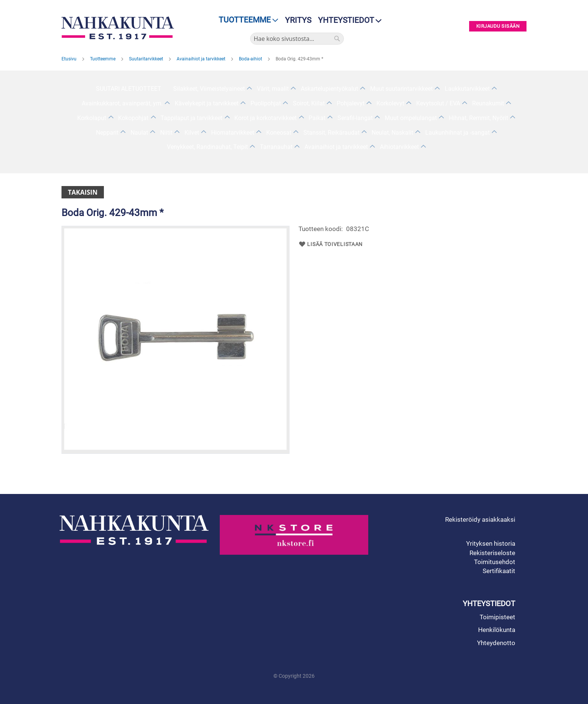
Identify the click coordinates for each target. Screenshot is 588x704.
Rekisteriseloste (492, 553)
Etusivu (70, 59)
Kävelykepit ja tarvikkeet (207, 103)
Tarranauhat (276, 147)
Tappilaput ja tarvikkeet (191, 118)
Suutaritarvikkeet (147, 59)
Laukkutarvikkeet (467, 89)
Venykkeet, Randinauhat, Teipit (207, 147)
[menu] (246, 20)
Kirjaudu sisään (498, 26)
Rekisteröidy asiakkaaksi (480, 519)
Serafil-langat (355, 118)
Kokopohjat (133, 118)
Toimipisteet (497, 617)
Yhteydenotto (496, 643)
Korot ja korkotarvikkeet (265, 118)
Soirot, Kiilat (309, 103)
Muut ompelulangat (411, 118)
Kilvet (192, 133)
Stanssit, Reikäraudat (331, 133)
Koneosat (279, 133)
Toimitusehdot (495, 562)
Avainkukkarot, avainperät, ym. (122, 103)
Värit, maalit (273, 89)
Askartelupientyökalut (329, 89)
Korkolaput (92, 118)
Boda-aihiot (251, 59)
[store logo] (120, 28)
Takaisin (83, 192)
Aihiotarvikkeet (399, 147)
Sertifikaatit (499, 571)
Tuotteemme (103, 59)
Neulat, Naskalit (392, 133)
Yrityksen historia (491, 543)
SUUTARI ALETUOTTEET (129, 89)
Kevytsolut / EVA (438, 103)
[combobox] (297, 39)
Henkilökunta (497, 630)
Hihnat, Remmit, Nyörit (478, 118)
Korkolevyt (390, 103)
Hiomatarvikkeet (233, 133)
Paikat (317, 118)
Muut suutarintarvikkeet (401, 89)
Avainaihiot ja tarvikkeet (202, 59)
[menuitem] (246, 20)
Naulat (139, 133)
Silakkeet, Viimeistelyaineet (209, 89)
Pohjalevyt (351, 103)
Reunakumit (488, 103)
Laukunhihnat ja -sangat (457, 133)
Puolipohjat (266, 103)
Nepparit (107, 133)
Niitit (166, 133)
